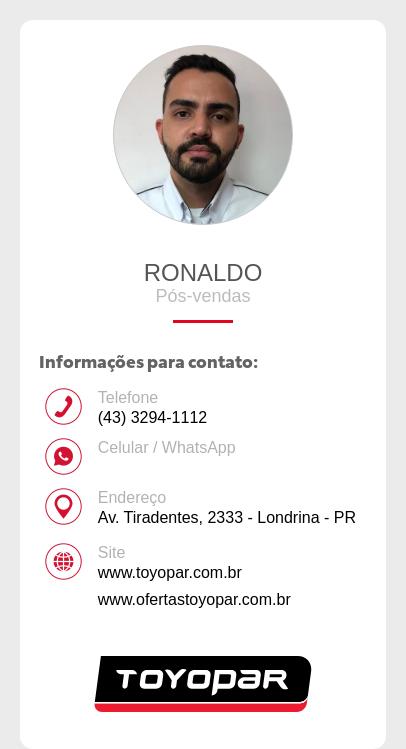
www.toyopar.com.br (170, 572)
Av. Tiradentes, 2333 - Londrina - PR (227, 517)
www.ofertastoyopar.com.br (194, 599)
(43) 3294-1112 (152, 417)
